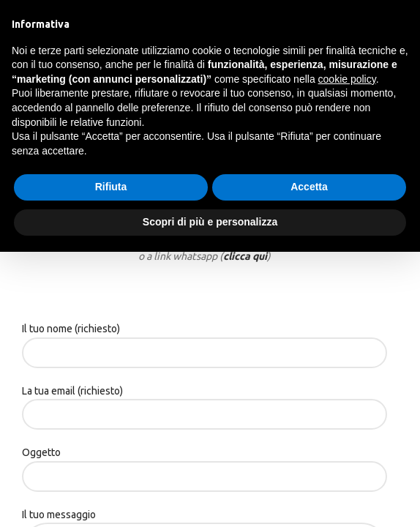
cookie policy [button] (347, 79)
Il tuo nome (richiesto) (205, 340)
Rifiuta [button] (111, 187)
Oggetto (205, 464)
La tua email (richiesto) (205, 402)
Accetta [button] (309, 187)
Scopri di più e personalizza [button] (210, 222)
